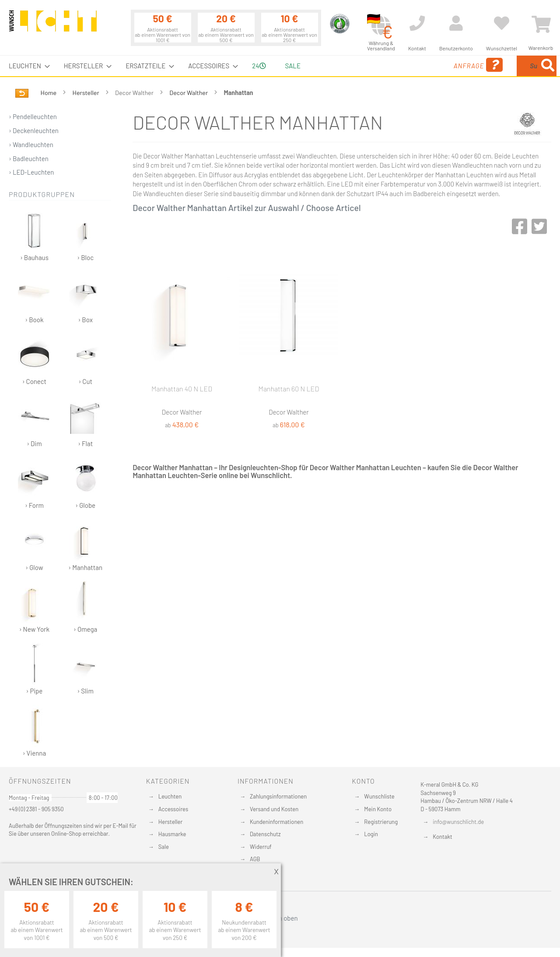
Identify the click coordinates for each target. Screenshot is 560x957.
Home (49, 93)
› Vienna (34, 731)
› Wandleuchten (31, 144)
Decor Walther (189, 93)
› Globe (86, 483)
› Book (34, 297)
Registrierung (381, 822)
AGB (255, 859)
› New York (34, 607)
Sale (164, 847)
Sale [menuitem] (293, 66)
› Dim (34, 421)
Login (371, 834)
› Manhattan (85, 545)
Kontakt (442, 837)
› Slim (86, 669)
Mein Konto (378, 809)
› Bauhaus (34, 235)
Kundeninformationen (276, 822)
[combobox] (493, 66)
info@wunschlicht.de (458, 822)
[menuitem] (27, 66)
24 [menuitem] (259, 66)
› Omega (86, 607)
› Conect (34, 359)
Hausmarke (172, 834)
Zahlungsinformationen (278, 796)
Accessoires (173, 809)
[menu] (280, 66)
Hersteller (87, 93)
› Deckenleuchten (34, 130)
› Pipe (34, 669)
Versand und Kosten (274, 809)
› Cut (86, 359)
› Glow (34, 545)
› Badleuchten (29, 158)
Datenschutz (265, 834)
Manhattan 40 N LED (182, 389)
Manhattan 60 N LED (289, 389)
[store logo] (53, 25)
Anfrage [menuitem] (408, 65)
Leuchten (170, 796)
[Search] (548, 66)
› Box (86, 297)
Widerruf (261, 847)
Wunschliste (379, 796)
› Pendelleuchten (33, 116)
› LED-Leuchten (31, 172)
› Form (34, 483)
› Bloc (86, 235)
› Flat (86, 421)
